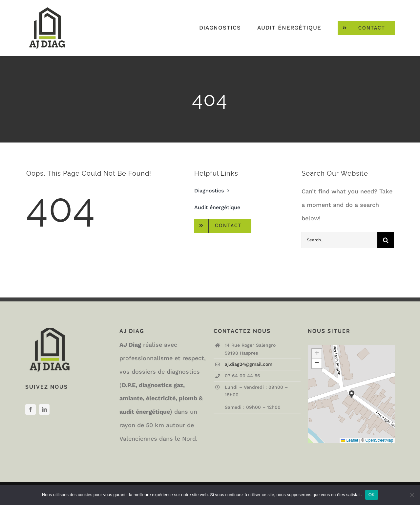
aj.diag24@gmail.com (249, 364)
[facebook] (31, 409)
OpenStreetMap (379, 440)
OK (372, 495)
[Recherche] (386, 240)
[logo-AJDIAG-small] (47, 6)
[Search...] (339, 240)
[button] (352, 394)
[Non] (412, 495)
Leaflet (350, 440)
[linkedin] (44, 409)
